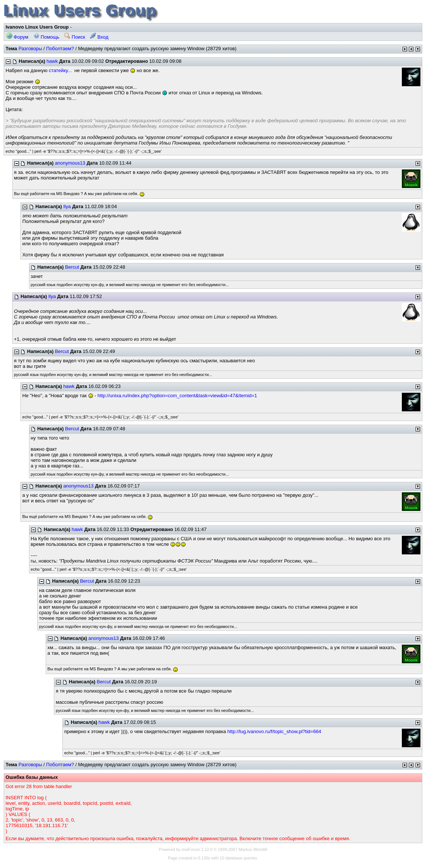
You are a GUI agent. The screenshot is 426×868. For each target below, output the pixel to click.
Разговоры (30, 48)
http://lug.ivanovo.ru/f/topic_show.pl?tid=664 (275, 731)
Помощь (46, 37)
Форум (17, 37)
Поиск (75, 37)
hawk (52, 61)
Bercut (72, 267)
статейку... (60, 70)
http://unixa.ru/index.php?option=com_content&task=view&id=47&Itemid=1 (177, 396)
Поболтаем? (60, 48)
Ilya (67, 206)
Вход (99, 37)
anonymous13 (70, 163)
